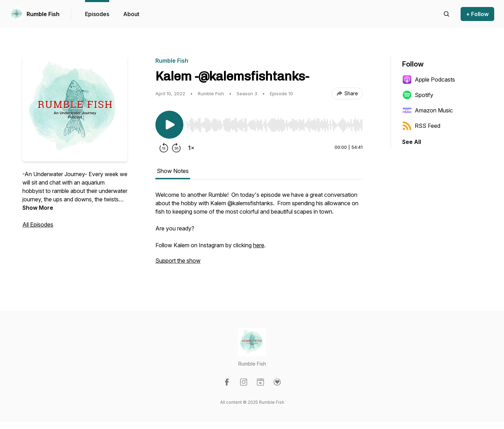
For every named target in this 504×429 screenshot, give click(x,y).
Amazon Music (428, 110)
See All (412, 142)
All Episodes (38, 224)
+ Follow (477, 14)
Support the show (178, 261)
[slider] (274, 125)
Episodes (97, 14)
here (259, 245)
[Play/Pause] (169, 125)
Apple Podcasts (429, 79)
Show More (38, 208)
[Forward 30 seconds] (176, 148)
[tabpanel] (259, 231)
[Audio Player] (274, 123)
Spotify (418, 95)
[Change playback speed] (191, 148)
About (131, 14)
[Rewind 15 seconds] (164, 148)
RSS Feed (421, 126)
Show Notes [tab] (173, 171)
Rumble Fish (43, 14)
